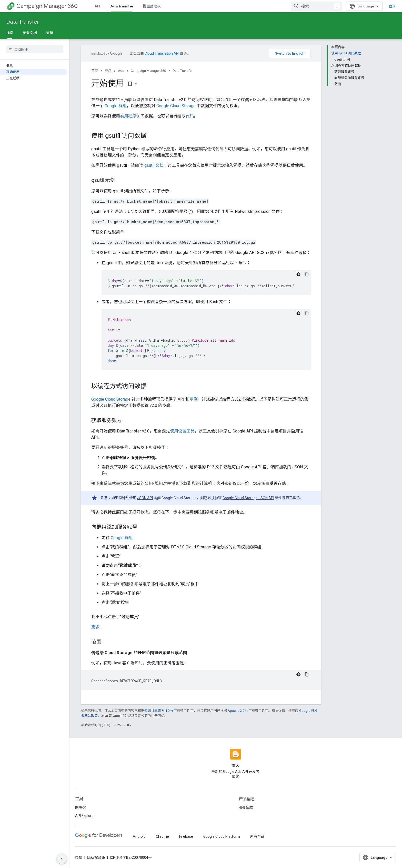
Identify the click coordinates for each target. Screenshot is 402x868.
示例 (194, 399)
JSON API (145, 498)
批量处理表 (152, 6)
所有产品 (257, 836)
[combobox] (316, 6)
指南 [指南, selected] (10, 33)
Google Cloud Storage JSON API (248, 498)
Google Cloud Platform (222, 836)
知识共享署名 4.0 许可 (161, 711)
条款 (79, 857)
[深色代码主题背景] (298, 274)
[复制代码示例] (307, 274)
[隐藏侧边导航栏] (62, 859)
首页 (95, 71)
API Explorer (85, 816)
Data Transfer (23, 22)
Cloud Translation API (162, 53)
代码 (190, 116)
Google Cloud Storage (176, 106)
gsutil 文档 (154, 165)
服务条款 (246, 807)
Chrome (162, 836)
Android (139, 836)
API (97, 6)
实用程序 (128, 116)
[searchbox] (34, 49)
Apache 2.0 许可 (240, 711)
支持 (50, 33)
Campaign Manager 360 (47, 6)
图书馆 (81, 807)
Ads (121, 71)
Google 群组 (116, 106)
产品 (108, 71)
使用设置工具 (182, 431)
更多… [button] (97, 627)
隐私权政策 (96, 857)
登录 (392, 6)
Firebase (186, 836)
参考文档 (30, 33)
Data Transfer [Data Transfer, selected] (122, 6)
